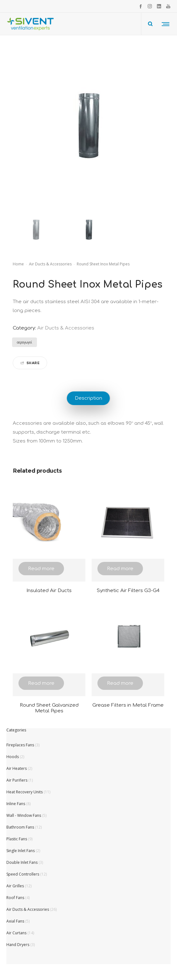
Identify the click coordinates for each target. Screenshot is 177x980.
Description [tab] (88, 398)
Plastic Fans (17, 839)
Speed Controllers (23, 874)
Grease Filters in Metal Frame (128, 705)
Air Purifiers (17, 780)
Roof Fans (15, 898)
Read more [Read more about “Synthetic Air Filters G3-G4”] (120, 569)
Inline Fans (16, 804)
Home (18, 264)
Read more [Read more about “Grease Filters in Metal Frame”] (120, 683)
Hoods (13, 757)
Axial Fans (15, 921)
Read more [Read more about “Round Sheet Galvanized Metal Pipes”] (41, 683)
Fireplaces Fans (20, 745)
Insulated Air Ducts (49, 591)
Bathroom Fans (20, 827)
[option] (36, 230)
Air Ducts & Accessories (50, 264)
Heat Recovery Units (25, 792)
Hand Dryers (18, 945)
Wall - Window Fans (24, 815)
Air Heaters (17, 768)
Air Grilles (15, 886)
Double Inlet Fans (22, 862)
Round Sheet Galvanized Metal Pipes (49, 708)
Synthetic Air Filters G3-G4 (128, 591)
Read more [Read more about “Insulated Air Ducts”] (41, 569)
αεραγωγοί (25, 342)
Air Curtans (16, 933)
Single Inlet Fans (21, 851)
